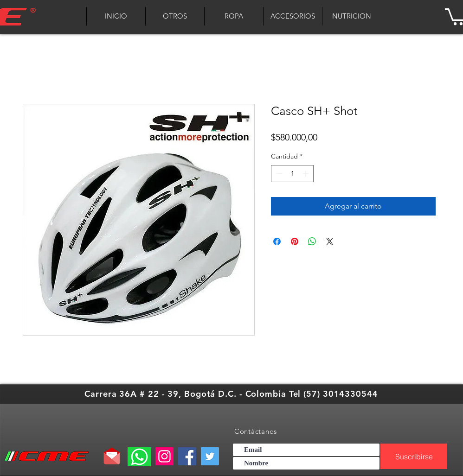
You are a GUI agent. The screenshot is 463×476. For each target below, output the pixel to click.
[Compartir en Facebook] (277, 241)
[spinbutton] (292, 174)
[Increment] (306, 174)
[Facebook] (187, 456)
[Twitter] (210, 456)
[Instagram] (164, 456)
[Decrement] (278, 174)
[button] (234, 16)
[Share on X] (330, 241)
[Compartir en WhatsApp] (312, 241)
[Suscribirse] (414, 456)
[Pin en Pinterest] (295, 241)
